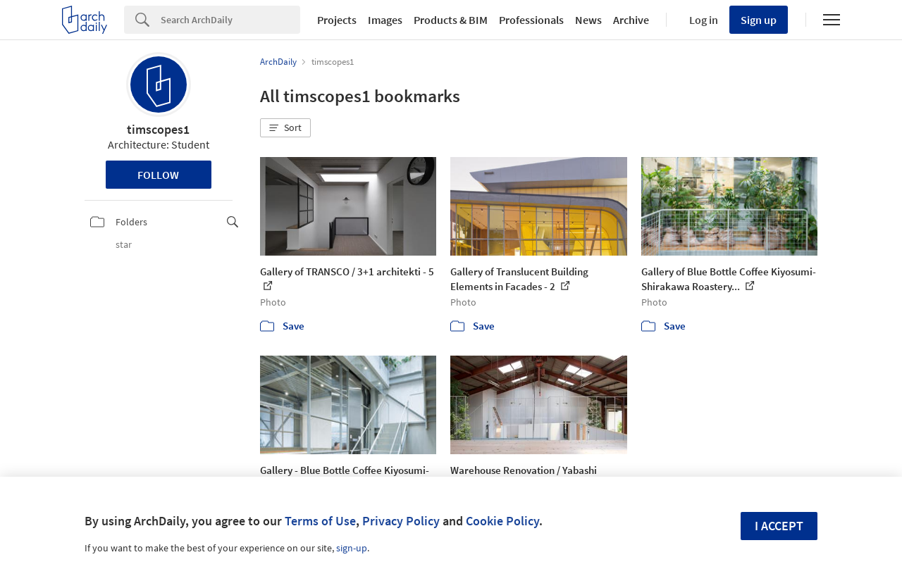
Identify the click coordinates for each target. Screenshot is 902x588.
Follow (158, 175)
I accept (779, 526)
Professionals (531, 20)
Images (385, 20)
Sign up (759, 20)
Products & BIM (451, 20)
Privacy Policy (401, 521)
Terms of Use (320, 521)
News (588, 20)
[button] (285, 128)
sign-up (352, 548)
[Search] (230, 20)
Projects (337, 20)
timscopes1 (158, 129)
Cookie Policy (502, 521)
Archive (631, 20)
